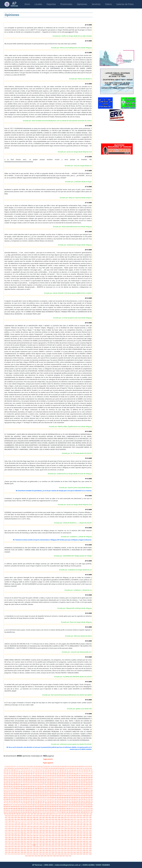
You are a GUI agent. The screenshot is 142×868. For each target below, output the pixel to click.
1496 (84, 845)
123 (48, 770)
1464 (72, 843)
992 (91, 812)
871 (68, 806)
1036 (47, 816)
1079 (6, 819)
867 (58, 806)
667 (22, 797)
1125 (62, 821)
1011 (57, 814)
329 (10, 781)
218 (10, 776)
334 (22, 781)
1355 (81, 836)
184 (17, 774)
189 (29, 774)
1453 (37, 843)
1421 (25, 841)
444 (19, 786)
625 (10, 796)
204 (65, 774)
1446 (16, 843)
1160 (84, 823)
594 (24, 794)
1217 (87, 827)
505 (77, 788)
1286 (40, 832)
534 (58, 790)
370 (19, 783)
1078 (90, 817)
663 (12, 797)
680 (53, 797)
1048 (84, 816)
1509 (37, 847)
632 (27, 796)
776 (17, 803)
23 (36, 766)
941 (58, 810)
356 (75, 781)
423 (58, 785)
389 (65, 783)
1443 (6, 843)
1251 (19, 830)
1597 (50, 852)
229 (36, 776)
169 (70, 772)
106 (7, 770)
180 (7, 774)
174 (82, 772)
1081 (12, 819)
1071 (68, 817)
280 (70, 777)
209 (77, 774)
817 (27, 805)
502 (70, 788)
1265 (62, 830)
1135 (6, 823)
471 (84, 786)
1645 (45, 856)
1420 (22, 841)
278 (65, 777)
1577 (75, 850)
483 (24, 788)
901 (51, 808)
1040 (59, 816)
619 (84, 794)
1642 (36, 856)
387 (60, 783)
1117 (37, 821)
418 (46, 785)
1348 (59, 836)
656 (84, 796)
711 (39, 799)
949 (77, 810)
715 (48, 799)
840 (82, 805)
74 (36, 768)
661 (7, 797)
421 (53, 785)
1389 (12, 839)
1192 (9, 827)
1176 (47, 825)
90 (64, 768)
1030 (28, 816)
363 (91, 781)
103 (88, 768)
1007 (44, 814)
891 (27, 808)
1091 (44, 819)
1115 (31, 821)
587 (7, 794)
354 (70, 781)
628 (17, 796)
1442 (90, 841)
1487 (56, 845)
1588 (22, 852)
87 (58, 768)
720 (60, 799)
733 (91, 799)
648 (65, 796)
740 (19, 801)
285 (82, 777)
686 (68, 797)
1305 (12, 834)
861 (43, 806)
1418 (16, 841)
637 (39, 796)
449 (31, 786)
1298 (78, 832)
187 (24, 774)
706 (27, 799)
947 (72, 810)
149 (22, 772)
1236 (59, 828)
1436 (72, 841)
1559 (19, 850)
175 (84, 772)
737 (12, 801)
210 (80, 774)
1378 (65, 838)
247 (80, 776)
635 (34, 796)
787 (43, 803)
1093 (50, 819)
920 (7, 810)
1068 (59, 817)
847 (10, 806)
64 (19, 768)
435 (87, 785)
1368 (34, 838)
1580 (84, 850)
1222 (16, 828)
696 (91, 797)
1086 (28, 819)
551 (10, 792)
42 (69, 766)
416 (41, 785)
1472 (9, 845)
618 (82, 794)
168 (68, 772)
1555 (6, 850)
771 (5, 803)
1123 (56, 821)
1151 (56, 823)
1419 (19, 841)
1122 (53, 821)
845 (5, 806)
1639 (27, 856)
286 (84, 777)
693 (84, 797)
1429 (50, 841)
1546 (65, 848)
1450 (28, 843)
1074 (78, 817)
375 (31, 783)
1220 (9, 828)
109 (14, 770)
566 (46, 792)
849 (14, 806)
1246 (90, 828)
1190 (90, 825)
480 (17, 788)
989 (84, 812)
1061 (37, 817)
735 (7, 801)
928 (27, 810)
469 (80, 786)
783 (34, 803)
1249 (12, 830)
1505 (25, 847)
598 (34, 794)
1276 (9, 832)
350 (60, 781)
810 (10, 805)
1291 (56, 832)
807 (91, 803)
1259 (44, 830)
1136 (9, 823)
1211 (68, 827)
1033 (37, 816)
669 (27, 797)
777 (19, 803)
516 (14, 790)
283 (77, 777)
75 (38, 768)
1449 (25, 843)
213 (87, 774)
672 (34, 797)
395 (80, 783)
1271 (81, 830)
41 (67, 766)
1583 (6, 852)
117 (34, 770)
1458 (53, 843)
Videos (108, 4)
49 (81, 766)
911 (75, 808)
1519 (68, 847)
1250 (16, 830)
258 (17, 777)
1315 (44, 834)
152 (29, 772)
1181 (62, 825)
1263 (56, 830)
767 (84, 801)
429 (72, 785)
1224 (22, 828)
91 (65, 768)
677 (46, 797)
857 (34, 806)
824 (43, 805)
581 (82, 792)
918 (91, 808)
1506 (28, 847)
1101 (75, 819)
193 (39, 774)
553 (14, 792)
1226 (28, 828)
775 (14, 803)
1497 (87, 845)
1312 (34, 834)
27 (43, 766)
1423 (31, 841)
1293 (62, 832)
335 (24, 781)
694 (87, 797)
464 (68, 786)
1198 (28, 827)
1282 (28, 832)
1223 (19, 828)
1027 (19, 816)
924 (17, 810)
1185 (75, 825)
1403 (56, 839)
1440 (84, 841)
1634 (78, 854)
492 (46, 788)
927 (24, 810)
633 (29, 796)
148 (19, 772)
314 (63, 779)
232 (43, 776)
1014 (66, 814)
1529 (12, 848)
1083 (19, 819)
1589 (25, 852)
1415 (6, 841)
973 (46, 812)
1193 (12, 827)
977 (55, 812)
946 (70, 810)
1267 (68, 830)
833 (65, 805)
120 (41, 770)
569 (53, 792)
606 (53, 794)
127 (58, 770)
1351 (68, 836)
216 (5, 776)
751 (46, 801)
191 (34, 774)
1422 (28, 841)
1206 (53, 827)
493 (48, 788)
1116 (34, 821)
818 (29, 805)
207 (72, 774)
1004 (35, 814)
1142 (28, 823)
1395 (31, 839)
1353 (75, 836)
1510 (40, 847)
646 (60, 796)
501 (68, 788)
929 (29, 810)
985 (75, 812)
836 (72, 805)
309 (51, 779)
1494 (78, 845)
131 (68, 770)
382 (48, 783)
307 (46, 779)
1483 (44, 845)
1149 (50, 823)
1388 (9, 839)
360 (84, 781)
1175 (44, 825)
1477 (25, 845)
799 (72, 803)
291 (7, 779)
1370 (40, 838)
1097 (62, 819)
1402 (53, 839)
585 (91, 792)
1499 (6, 847)
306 (43, 779)
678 (48, 797)
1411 (81, 839)
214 (89, 774)
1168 (22, 825)
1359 (6, 838)
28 (45, 766)
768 (87, 801)
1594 (40, 852)
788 (46, 803)
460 (58, 786)
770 (91, 801)
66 (22, 768)
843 (89, 805)
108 (12, 770)
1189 (87, 825)
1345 (50, 836)
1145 (37, 823)
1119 (44, 821)
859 (39, 806)
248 (82, 776)
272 (51, 777)
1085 (25, 819)
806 (89, 803)
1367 (31, 838)
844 (91, 805)
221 (17, 776)
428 (70, 785)
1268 (72, 830)
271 (48, 777)
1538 (40, 848)
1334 (16, 836)
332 (17, 781)
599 (36, 794)
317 (70, 779)
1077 (87, 817)
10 (14, 766)
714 (46, 799)
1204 (47, 827)
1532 (22, 848)
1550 (78, 848)
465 (70, 786)
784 (36, 803)
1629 (62, 854)
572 (60, 792)
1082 (16, 819)
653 (77, 796)
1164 (9, 825)
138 (84, 770)
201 (58, 774)
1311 (31, 834)
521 (27, 790)
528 (43, 790)
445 (22, 786)
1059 (31, 817)
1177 (50, 825)
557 (24, 792)
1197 (25, 827)
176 (87, 772)
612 (68, 794)
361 (87, 781)
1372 (47, 838)
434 (84, 785)
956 (5, 812)
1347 (56, 836)
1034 (40, 816)
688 (72, 797)
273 (53, 777)
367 (12, 783)
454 (43, 786)
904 (58, 808)
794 (60, 803)
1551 (81, 848)
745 (31, 801)
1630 (65, 854)
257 (14, 777)
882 (5, 808)
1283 (31, 832)
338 (31, 781)
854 (27, 806)
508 (84, 788)
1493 (75, 845)
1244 (84, 828)
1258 (40, 830)
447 (27, 786)
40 (66, 766)
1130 (78, 821)
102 (86, 768)
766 (82, 801)
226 (29, 776)
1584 (9, 852)
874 (75, 806)
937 (48, 810)
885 (12, 808)
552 (12, 792)
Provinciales (66, 4)
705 (24, 799)
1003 (32, 814)
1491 (68, 845)
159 (46, 772)
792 (55, 803)
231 (41, 776)
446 (24, 786)
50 (83, 766)
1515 (56, 847)
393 (75, 783)
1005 (38, 814)
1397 (37, 839)
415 (39, 785)
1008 (47, 814)
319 (75, 779)
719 (58, 799)
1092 (47, 819)
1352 (72, 836)
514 (10, 790)
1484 (47, 845)
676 (43, 797)
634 (31, 796)
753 (51, 801)
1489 (62, 845)
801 (77, 803)
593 (22, 794)
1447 (19, 843)
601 (41, 794)
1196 (22, 827)
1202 (40, 827)
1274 (90, 830)
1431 (56, 841)
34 (55, 766)
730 (84, 799)
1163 (6, 825)
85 (55, 768)
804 (84, 803)
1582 (90, 850)
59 (10, 768)
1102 (78, 819)
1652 (67, 856)
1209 (62, 827)
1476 (22, 845)
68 (26, 768)
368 (14, 783)
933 (39, 810)
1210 (65, 827)
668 (24, 797)
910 (72, 808)
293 (12, 779)
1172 (34, 825)
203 (63, 774)
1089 (37, 819)
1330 (90, 834)
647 (63, 796)
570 (55, 792)
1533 (25, 848)
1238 (65, 828)
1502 (16, 847)
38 (62, 766)
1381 (75, 838)
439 (7, 786)
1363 (19, 838)
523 (31, 790)
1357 (87, 836)
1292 (59, 832)
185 (19, 774)
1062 (40, 817)
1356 (84, 836)
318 (72, 779)
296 (19, 779)
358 (80, 781)
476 (7, 788)
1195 (19, 827)
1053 (12, 817)
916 (87, 808)
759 (65, 801)
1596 (47, 852)
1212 (72, 827)
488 (36, 788)
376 (34, 783)
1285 (37, 832)
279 (68, 777)
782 (31, 803)
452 (39, 786)
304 (39, 779)
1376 (59, 838)
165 (60, 772)
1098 (65, 819)
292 (10, 779)
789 (48, 803)
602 (43, 794)
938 (51, 810)
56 (5, 768)
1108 (9, 821)
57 (7, 768)
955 (91, 810)
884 (10, 808)
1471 (6, 845)
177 (89, 772)
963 (22, 812)
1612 (9, 854)
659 (91, 796)
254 (7, 777)
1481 (37, 845)
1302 (90, 832)
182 (12, 774)
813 (17, 805)
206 (70, 774)
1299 (81, 832)
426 (65, 785)
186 (22, 774)
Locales (38, 4)
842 (87, 805)
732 (89, 799)
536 (63, 790)
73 (34, 768)
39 (64, 766)
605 (51, 794)
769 (89, 801)
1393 (25, 839)
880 (89, 806)
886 (14, 808)
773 (10, 803)
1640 (30, 856)
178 (91, 772)
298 (24, 779)
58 (9, 768)
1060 (34, 817)
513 (7, 790)
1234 (53, 828)
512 (5, 790)
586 (5, 794)
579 (77, 792)
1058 (28, 817)
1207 (56, 827)
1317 (50, 834)
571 (58, 792)
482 (22, 788)
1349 (62, 836)
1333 (12, 836)
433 (82, 785)
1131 (81, 821)
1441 (87, 841)
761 (70, 801)
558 (27, 792)
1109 (12, 821)
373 (27, 783)
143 (7, 772)
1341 (37, 836)
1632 (72, 854)
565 (43, 792)
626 (12, 796)
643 (53, 796)
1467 (81, 843)
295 (17, 779)
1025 (12, 816)
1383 (81, 838)
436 (89, 785)
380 (43, 783)
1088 (34, 819)
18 (28, 766)
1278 (16, 832)
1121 (50, 821)
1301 (87, 832)
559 (29, 792)
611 (65, 794)
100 (81, 768)
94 (71, 768)
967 (31, 812)
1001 (26, 814)
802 (80, 803)
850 (17, 806)
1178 (53, 825)
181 (10, 774)
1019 (82, 814)
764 (77, 801)
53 (88, 766)
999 (20, 814)
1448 (22, 843)
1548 (72, 848)
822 (39, 805)
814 (19, 805)
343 (43, 781)
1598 (53, 852)
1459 (56, 843)
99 (79, 768)
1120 (47, 821)
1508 (34, 847)
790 (51, 803)
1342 (40, 836)
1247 (6, 830)
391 (70, 783)
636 (36, 796)
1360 (9, 838)
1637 (87, 854)
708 (31, 799)
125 (53, 770)
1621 (37, 854)
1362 (16, 838)
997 (15, 814)
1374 (53, 838)
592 (19, 794)
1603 (68, 852)
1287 (44, 832)
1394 (28, 839)
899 (46, 808)
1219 (6, 828)
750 (43, 801)
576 (70, 792)
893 (31, 808)
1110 (16, 821)
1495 (81, 845)
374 (29, 783)
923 (14, 810)
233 (46, 776)
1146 (40, 823)
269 (43, 777)
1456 (47, 843)
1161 (87, 823)
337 (29, 781)
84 (53, 768)
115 (29, 770)
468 (77, 786)
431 (77, 785)
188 (27, 774)
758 (63, 801)
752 (48, 801)
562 (36, 792)
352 (65, 781)
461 (60, 786)
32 (52, 766)
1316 (47, 834)
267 (39, 777)
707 (29, 799)
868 (60, 806)
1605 (75, 852)
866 (55, 806)
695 (89, 797)
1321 (62, 834)
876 (80, 806)
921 (10, 810)
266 (36, 777)
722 (65, 799)
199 (53, 774)
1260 (47, 830)
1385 (87, 838)
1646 (48, 856)
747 (36, 801)
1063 (44, 817)
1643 (39, 856)
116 (31, 770)
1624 (47, 854)
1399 (44, 839)
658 (89, 796)
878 (84, 806)
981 (65, 812)
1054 (16, 817)
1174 (40, 825)
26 (42, 766)
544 (82, 790)
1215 (81, 827)
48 (79, 766)
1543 (56, 848)
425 (63, 785)
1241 (75, 828)
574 (65, 792)
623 (5, 796)
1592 (34, 852)
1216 (84, 827)
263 (29, 777)
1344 (47, 836)
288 (89, 777)
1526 (90, 847)
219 (12, 776)
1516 (59, 847)
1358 (90, 836)
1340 (34, 836)
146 (14, 772)
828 (53, 805)
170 (72, 772)
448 (29, 786)
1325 (75, 834)
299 (27, 779)
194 (41, 774)
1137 (12, 823)
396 (82, 783)
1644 (42, 856)
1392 (22, 839)
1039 (56, 816)
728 (80, 799)
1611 (6, 854)
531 (51, 790)
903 (55, 808)
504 (75, 788)
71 (31, 768)
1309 (25, 834)
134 (75, 770)
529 (46, 790)
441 (12, 786)
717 (53, 799)
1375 (56, 838)
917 (89, 808)
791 (53, 803)
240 (63, 776)
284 (80, 777)
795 (63, 803)
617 (80, 794)
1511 (44, 847)
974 (48, 812)
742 (24, 801)
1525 (87, 847)
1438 (78, 841)
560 (31, 792)
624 (7, 796)
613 (70, 794)
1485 (50, 845)
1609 (87, 852)
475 (5, 788)
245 (75, 776)
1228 (34, 828)
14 (21, 766)
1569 (50, 850)
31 (50, 766)
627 (14, 796)
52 (86, 766)
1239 (68, 828)
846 (7, 806)
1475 (19, 845)
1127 (68, 821)
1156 (72, 823)
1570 (53, 850)
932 (36, 810)
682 (58, 797)
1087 (31, 819)
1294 (65, 832)
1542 (53, 848)
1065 (50, 817)
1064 (47, 817)
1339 (31, 836)
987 (80, 812)
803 (82, 803)
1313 (37, 834)
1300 (84, 832)
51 (84, 766)
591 (17, 794)
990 (87, 812)
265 (34, 777)
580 (80, 792)
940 (55, 810)
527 (41, 790)
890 (24, 808)
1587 (19, 852)
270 (46, 777)
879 (87, 806)
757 (60, 801)
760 (68, 801)
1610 (90, 852)
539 (70, 790)
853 (24, 806)
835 (70, 805)
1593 (37, 852)
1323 (68, 834)
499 (63, 788)
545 (84, 790)
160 (48, 772)
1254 (28, 830)
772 (7, 803)
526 (39, 790)
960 (14, 812)
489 (39, 788)
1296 (72, 832)
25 (40, 766)
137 (82, 770)
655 (82, 796)
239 (60, 776)
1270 (78, 830)
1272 (84, 830)
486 (31, 788)
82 (50, 768)
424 (60, 785)
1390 (16, 839)
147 (17, 772)
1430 (53, 841)
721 (63, 799)
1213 (75, 827)
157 (41, 772)
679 (51, 797)
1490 (65, 845)
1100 (72, 819)
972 (43, 812)
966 (29, 812)
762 (72, 801)
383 (51, 783)
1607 (81, 852)
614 (72, 794)
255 (10, 777)
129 (63, 770)
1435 (68, 841)
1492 (72, 845)
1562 (28, 850)
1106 (90, 819)
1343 (44, 836)
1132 (84, 821)
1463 (68, 843)
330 (12, 781)
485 (29, 788)
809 (7, 805)
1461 (62, 843)
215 (91, 774)
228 (34, 776)
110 (17, 770)
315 (65, 779)
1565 (37, 850)
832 (63, 805)
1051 (6, 817)
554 (17, 792)
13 (19, 766)
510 (89, 788)
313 (60, 779)
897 (41, 808)
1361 (12, 838)
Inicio (27, 4)
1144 (34, 823)
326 (91, 779)
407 (19, 785)
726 (75, 799)
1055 (19, 817)
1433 (62, 841)
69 (28, 768)
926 (22, 810)
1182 (65, 825)
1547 (68, 848)
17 (26, 766)
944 (65, 810)
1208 (59, 827)
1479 (31, 845)
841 (84, 805)
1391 (19, 839)
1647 (51, 856)
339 (34, 781)
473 (89, 786)
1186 (78, 825)
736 (10, 801)
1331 (6, 836)
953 (87, 810)
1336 (22, 836)
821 (36, 805)
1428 (47, 841)
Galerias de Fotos (125, 4)
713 (43, 799)
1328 (84, 834)
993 (5, 814)
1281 (25, 832)
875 (77, 806)
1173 (37, 825)
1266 (65, 830)
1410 (78, 839)
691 (80, 797)
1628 (59, 854)
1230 (40, 828)
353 (68, 781)
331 (14, 781)
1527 (6, 848)
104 (91, 768)
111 (19, 770)
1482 (40, 845)
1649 (58, 856)
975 (51, 812)
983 (70, 812)
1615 (19, 854)
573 (63, 792)
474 (91, 786)
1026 (16, 816)
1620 (34, 854)
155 (36, 772)
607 (55, 794)
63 (17, 768)
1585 (12, 852)
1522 (78, 847)
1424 (34, 841)
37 (61, 766)
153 (31, 772)
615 (75, 794)
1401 (50, 839)
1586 (16, 852)
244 (72, 776)
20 (31, 766)
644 (55, 796)
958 (10, 812)
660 (5, 797)
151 (27, 772)
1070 (65, 817)
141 (91, 770)
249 (84, 776)
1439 (81, 841)
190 (31, 774)
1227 (31, 828)
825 (46, 805)
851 (19, 806)
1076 (84, 817)
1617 (25, 854)
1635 (81, 854)
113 (24, 770)
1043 (68, 816)
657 (87, 796)
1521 (75, 847)
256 (12, 777)
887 (17, 808)
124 (51, 770)
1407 (68, 839)
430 (75, 785)
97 (76, 768)
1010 (54, 814)
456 (48, 786)
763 (75, 801)
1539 (44, 848)
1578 (78, 850)
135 (77, 770)
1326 (78, 834)
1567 (44, 850)
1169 (25, 825)
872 (70, 806)
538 (68, 790)
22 (35, 766)
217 (7, 776)
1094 (53, 819)
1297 (75, 832)
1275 (6, 832)
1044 (72, 816)
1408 (72, 839)
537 (65, 790)
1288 (47, 832)
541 (75, 790)
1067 (56, 817)
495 (53, 788)
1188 (84, 825)
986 (77, 812)
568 (51, 792)
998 (17, 814)
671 (31, 797)
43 (71, 766)
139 (87, 770)
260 (22, 777)
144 (10, 772)
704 (22, 799)
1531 (19, 848)
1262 (53, 830)
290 (5, 779)
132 (70, 770)
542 (77, 790)
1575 (68, 850)
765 (80, 801)
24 (38, 766)
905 (60, 808)
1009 (50, 814)
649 (68, 796)
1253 (25, 830)
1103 (81, 819)
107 (10, 770)
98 (77, 768)
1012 (60, 814)
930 (31, 810)
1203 (44, 827)
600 (39, 794)
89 (62, 768)
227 (31, 776)
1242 (78, 828)
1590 (28, 852)
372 (24, 783)
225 (27, 776)
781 (29, 803)
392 (72, 783)
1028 (22, 816)
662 (10, 797)
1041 (62, 816)
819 (31, 805)
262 (27, 777)
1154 (65, 823)
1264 (59, 830)
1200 (34, 827)
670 (29, 797)
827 (51, 805)
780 (27, 803)
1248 (9, 830)
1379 (68, 838)
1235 (56, 828)
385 (55, 783)
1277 (12, 832)
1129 (75, 821)
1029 (25, 816)
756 (58, 801)
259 (19, 777)
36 (59, 766)
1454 (40, 843)
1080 (9, 819)
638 (41, 796)
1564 (34, 850)
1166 (16, 825)
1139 (19, 823)
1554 (90, 848)
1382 (78, 838)
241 (65, 776)
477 (10, 788)
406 (17, 785)
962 (19, 812)
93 (69, 768)
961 (17, 812)
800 (75, 803)
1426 (40, 841)
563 (39, 792)
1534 (28, 848)
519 (22, 790)
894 (34, 808)
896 (39, 808)
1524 (84, 847)
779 (24, 803)
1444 (9, 843)
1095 (56, 819)
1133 (87, 821)
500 (65, 788)
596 (29, 794)
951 (82, 810)
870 (65, 806)
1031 (31, 816)
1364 (22, 838)
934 (41, 810)
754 (53, 801)
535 (60, 790)
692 (82, 797)
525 (36, 790)
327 (5, 781)
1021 (88, 814)
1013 (63, 814)
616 (77, 794)
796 (65, 803)
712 (41, 799)
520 (24, 790)
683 (60, 797)
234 (48, 776)
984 (72, 812)
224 (24, 776)
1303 (6, 834)
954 (89, 810)
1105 (87, 819)
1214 (78, 827)
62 (16, 768)
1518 (65, 847)
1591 (31, 852)
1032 (34, 816)
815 (22, 805)
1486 (53, 845)
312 (58, 779)
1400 (47, 839)
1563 (31, 850)
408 (22, 785)
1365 (25, 838)
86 (57, 768)
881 (91, 806)
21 (33, 766)
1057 (25, 817)
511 (91, 788)
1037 (50, 816)
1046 (78, 816)
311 (55, 779)
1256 (34, 830)
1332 (9, 836)
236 (53, 776)
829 (55, 805)
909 (70, 808)
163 (55, 772)
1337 (25, 836)
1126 (65, 821)
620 (87, 794)
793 (58, 803)
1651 (64, 856)
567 (48, 792)
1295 (68, 832)
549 (5, 792)
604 (48, 794)
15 (23, 766)
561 (34, 792)
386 (58, 783)
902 (53, 808)
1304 (9, 834)
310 (53, 779)
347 (53, 781)
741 (22, 801)
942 (60, 810)
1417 (12, 841)
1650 (61, 856)
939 (53, 810)
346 (51, 781)
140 (89, 770)
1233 (50, 828)
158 (43, 772)
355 (72, 781)
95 (72, 768)
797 (68, 803)
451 (36, 786)
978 (58, 812)
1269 (75, 830)
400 (91, 783)
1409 (75, 839)
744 (29, 801)
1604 (72, 852)
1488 (59, 845)
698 (7, 799)
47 (78, 766)
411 (29, 785)
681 (55, 797)
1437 (75, 841)
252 (91, 776)
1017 (75, 814)
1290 (53, 832)
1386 (90, 838)
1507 (31, 847)
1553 (87, 848)
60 (12, 768)
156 (39, 772)
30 (49, 766)
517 (17, 790)
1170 (28, 825)
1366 (28, 838)
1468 (84, 843)
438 (5, 786)
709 (34, 799)
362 (89, 781)
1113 (25, 821)
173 (80, 772)
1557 (12, 850)
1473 (12, 845)
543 (80, 790)
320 (77, 779)
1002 (29, 814)
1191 (6, 827)
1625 (50, 854)
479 (14, 788)
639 (43, 796)
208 (75, 774)
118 (36, 770)
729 (82, 799)
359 (82, 781)
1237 (62, 828)
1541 (50, 848)
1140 (22, 823)
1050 (90, 816)
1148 (47, 823)
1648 (54, 856)
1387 (6, 839)
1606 (78, 852)
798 (70, 803)
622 (91, 794)
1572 (59, 850)
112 (22, 770)
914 (82, 808)
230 (39, 776)
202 (60, 774)
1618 (28, 854)
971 (41, 812)
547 (89, 790)
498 (60, 788)
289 (91, 777)
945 (68, 810)
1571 (56, 850)
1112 (22, 821)
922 (12, 810)
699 (10, 799)
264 (31, 777)
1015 (69, 814)
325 (89, 779)
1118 (40, 821)
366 (10, 783)
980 (63, 812)
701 (14, 799)
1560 (22, 850)
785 (39, 803)
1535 (31, 848)
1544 (59, 848)
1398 (40, 839)
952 (84, 810)
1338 (28, 836)
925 (19, 810)
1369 (37, 838)
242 (68, 776)
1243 (81, 828)
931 (34, 810)
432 (80, 785)
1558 (16, 850)
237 (55, 776)
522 (29, 790)
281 (72, 777)
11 (16, 766)
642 (51, 796)
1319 (56, 834)
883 (7, 808)
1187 (81, 825)
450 (34, 786)
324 (87, 779)
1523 (81, 847)
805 (87, 803)
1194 (16, 827)
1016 (72, 814)
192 (36, 774)
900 (48, 808)
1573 (62, 850)
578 (75, 792)
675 (41, 797)
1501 (12, 847)
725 (72, 799)
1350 (65, 836)
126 (55, 770)
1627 (56, 854)
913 (80, 808)
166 (63, 772)
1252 (22, 830)
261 (24, 777)
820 (34, 805)
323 (84, 779)
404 (12, 785)
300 (29, 779)
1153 (62, 823)
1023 (6, 816)
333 (19, 781)
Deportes (51, 4)
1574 (65, 850)
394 (77, 783)
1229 (37, 828)
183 (14, 774)
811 (12, 805)
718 (55, 799)
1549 (75, 848)
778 (22, 803)
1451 (31, 843)
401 (5, 785)
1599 (56, 852)
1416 (9, 841)
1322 (65, 834)
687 (70, 797)
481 (19, 788)
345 (48, 781)
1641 (33, 856)
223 (22, 776)
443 (17, 786)
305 (41, 779)
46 (76, 766)
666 (19, 797)
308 (48, 779)
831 (60, 805)
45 (74, 766)
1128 (72, 821)
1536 (34, 848)
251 (89, 776)
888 (19, 808)
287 (87, 777)
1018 (78, 814)
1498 (90, 845)
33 (54, 766)
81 (48, 768)
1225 (25, 828)
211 (82, 774)
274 (55, 777)
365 (7, 783)
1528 (9, 848)
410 (27, 785)
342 (41, 781)
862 (46, 806)
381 (46, 783)
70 (29, 768)
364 (5, 783)
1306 (16, 834)
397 (84, 783)
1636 (84, 854)
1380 (72, 838)
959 (12, 812)
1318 (53, 834)
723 (68, 799)
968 (34, 812)
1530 (16, 848)
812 (14, 805)
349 (58, 781)
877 (82, 806)
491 (43, 788)
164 (58, 772)
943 (63, 810)
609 (60, 794)
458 (53, 786)
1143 (31, 823)
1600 (59, 852)
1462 (65, 843)
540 (72, 790)
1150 (53, 823)
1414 (90, 839)
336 (27, 781)
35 (57, 766)
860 (41, 806)
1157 (75, 823)
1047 (81, 816)
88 (60, 768)
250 (87, 776)
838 (77, 805)
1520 (72, 847)
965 (27, 812)
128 (60, 770)
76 (40, 768)
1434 (65, 841)
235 (51, 776)
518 (19, 790)
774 (12, 803)
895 (36, 808)
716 (51, 799)
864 (51, 806)
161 (51, 772)
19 (30, 766)
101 (84, 768)
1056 (22, 817)
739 (17, 801)
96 (74, 768)
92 (67, 768)
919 (5, 810)
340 (36, 781)
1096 (59, 819)
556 (22, 792)
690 (77, 797)
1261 (50, 830)
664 (14, 797)
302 (34, 779)
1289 (50, 832)
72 (33, 768)
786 (41, 803)
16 (24, 766)
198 (51, 774)
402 (7, 785)
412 (31, 785)
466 (72, 786)
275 (58, 777)
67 (24, 768)
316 (68, 779)
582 (84, 792)
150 (24, 772)
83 (52, 768)
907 (65, 808)
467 (75, 786)
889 (22, 808)
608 (58, 794)
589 (12, 794)
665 (17, 797)
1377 (62, 838)
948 (75, 810)
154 (34, 772)
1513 (50, 847)
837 (75, 805)
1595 (44, 852)
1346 (53, 836)
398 (87, 783)
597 (31, 794)
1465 (75, 843)
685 (65, 797)
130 (65, 770)
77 (41, 768)
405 (14, 785)
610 (63, 794)
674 (39, 797)
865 (53, 806)
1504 (22, 847)
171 (75, 772)
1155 (68, 823)
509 (87, 788)
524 (34, 790)
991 (89, 812)
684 (63, 797)
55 (91, 766)
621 (89, 794)
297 (22, 779)
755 (55, 801)
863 (48, 806)
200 (55, 774)
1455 (44, 843)
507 (82, 788)
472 (87, 786)
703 (19, 799)
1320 (59, 834)
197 (48, 774)
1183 (68, 825)
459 (55, 786)
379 (41, 783)
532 (53, 790)
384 (53, 783)
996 (13, 814)
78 (43, 768)
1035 (44, 816)
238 (58, 776)
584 (89, 792)
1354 (78, 836)
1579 (81, 850)
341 (39, 781)
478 (12, 788)
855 (29, 806)
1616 (22, 854)
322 (82, 779)
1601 (62, 852)
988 (82, 812)
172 (77, 772)
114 (27, 770)
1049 (87, 816)
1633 (75, 854)
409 (24, 785)
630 (22, 796)
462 (63, 786)
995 (10, 814)
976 (53, 812)
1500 (9, 847)
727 (77, 799)
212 (84, 774)
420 (51, 785)
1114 (28, 821)
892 (29, 808)
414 (36, 785)
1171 (31, 825)
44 (72, 766)
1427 (44, 841)
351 (63, 781)
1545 (62, 848)
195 (43, 774)
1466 (78, 843)
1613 (12, 854)
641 (48, 796)
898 (43, 808)
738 (14, 801)
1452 (34, 843)
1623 (44, 854)
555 (19, 792)
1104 (84, 819)
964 (24, 812)
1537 (37, 848)
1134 (90, 821)
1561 (25, 850)
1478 (28, 845)
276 (60, 777)
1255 (31, 830)
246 (77, 776)
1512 (47, 847)
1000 (23, 814)
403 (10, 785)
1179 (56, 825)
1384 (84, 838)
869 (63, 806)
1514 (53, 847)
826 (48, 805)
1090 (40, 819)
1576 (72, 850)
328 (7, 781)
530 (48, 790)
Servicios (96, 4)
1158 (78, 823)
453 (41, 786)
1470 (90, 843)
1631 (68, 854)
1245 (87, 828)
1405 (62, 839)
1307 (19, 834)
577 (72, 792)
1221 (12, 828)
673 (36, 797)
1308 (22, 834)
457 (51, 786)
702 (17, 799)
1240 (72, 828)
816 (24, 805)
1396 (34, 839)
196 (46, 774)
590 (14, 794)
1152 (59, 823)
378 (39, 783)
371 (22, 783)
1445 (12, 843)
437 (91, 785)
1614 (16, 854)
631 (24, 796)
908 (68, 808)
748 (39, 801)
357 (77, 781)
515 (12, 790)
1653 (70, 856)
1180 (59, 825)
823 (41, 805)
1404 (59, 839)
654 (80, 796)
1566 (40, 850)
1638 (90, 854)
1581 (87, 850)
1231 (44, 828)
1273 (87, 830)
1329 (87, 834)
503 (72, 788)
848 (12, 806)
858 (36, 806)
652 (75, 796)
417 (43, 785)
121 (43, 770)
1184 (72, 825)
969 (36, 812)
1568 (47, 850)
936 (46, 810)
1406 (65, 839)
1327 (81, 834)
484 (27, 788)
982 (68, 812)
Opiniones (82, 4)
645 (58, 796)
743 (27, 801)
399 (89, 783)
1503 (19, 847)
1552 (84, 848)
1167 (19, 825)
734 (5, 801)
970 (39, 812)
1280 (22, 832)
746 (34, 801)
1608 (84, 852)
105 (5, 770)
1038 (53, 816)
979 (60, 812)
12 (18, 766)
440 (10, 786)
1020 (85, 814)
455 (46, 786)
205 (68, 774)
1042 (65, 816)
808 (5, 805)
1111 (19, 821)
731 (87, 799)
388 (63, 783)
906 (63, 808)
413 (34, 785)
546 (87, 790)
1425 (37, 841)
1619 (31, 854)
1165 (12, 825)
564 (41, 792)
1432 (59, 841)
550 (7, 792)
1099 (68, 819)
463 (65, 786)
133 (72, 770)
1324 (72, 834)
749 (41, 801)
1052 (9, 817)
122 (46, 770)
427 (68, 785)
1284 (34, 832)
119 (39, 770)
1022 (91, 814)
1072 (72, 817)
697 (5, 799)
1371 (44, 838)
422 (55, 785)
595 (27, 794)
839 (80, 805)
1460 (59, 843)
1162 (90, 823)
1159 (81, 823)
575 (68, 792)
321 (80, 779)
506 (80, 788)
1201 (37, 827)
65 (21, 768)
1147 (44, 823)
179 (5, 774)
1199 (31, 827)
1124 (59, 821)
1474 (16, 845)
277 (63, 777)
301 (31, 779)
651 (72, 796)
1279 (19, 832)
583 (87, 792)
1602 (65, 852)
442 (14, 786)
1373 (50, 838)
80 (46, 768)
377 (36, 783)
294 (14, 779)
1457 (50, 843)
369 (17, 783)
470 (82, 786)
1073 (75, 817)
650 (70, 796)
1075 (81, 817)
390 (68, 783)
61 (14, 768)
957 (7, 812)
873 (72, 806)
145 (12, 772)
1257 (37, 830)
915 (84, 808)
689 (75, 797)
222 (19, 776)
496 (55, 788)
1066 (53, 817)
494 (51, 788)
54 (90, 766)
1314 (40, 834)
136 (80, 770)
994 (8, 814)
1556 (9, 850)
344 (46, 781)
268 (41, 777)
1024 (9, 816)
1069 (62, 817)
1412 (84, 839)
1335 (19, 836)
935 (43, 810)
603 (46, 794)
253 (5, 777)
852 (22, 806)
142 (5, 772)
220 (14, 776)
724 (70, 799)
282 (75, 777)
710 (36, 799)
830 (58, 805)
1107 (6, 821)
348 (55, 781)
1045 (75, 816)
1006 (41, 814)
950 (80, 810)
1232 (47, 828)
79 (45, 768)
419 (48, 785)
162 (53, 772)
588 (10, 794)
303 (36, 779)
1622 (40, 854)
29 (47, 766)
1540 (47, 848)
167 (65, 772)
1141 (25, 823)
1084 (22, 819)
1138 (16, 823)
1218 (90, 827)
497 (58, 788)
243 (70, 776)
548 (91, 790)
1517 (62, 847)
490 (41, 788)
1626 (53, 854)
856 (31, 806)
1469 (87, 843)
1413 (87, 839)
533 (55, 790)
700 (12, 799)
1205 (50, 827)
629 (19, 796)
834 (68, 805)
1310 (28, 834)
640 (46, 796)
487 (34, 788)
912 (77, 808)
